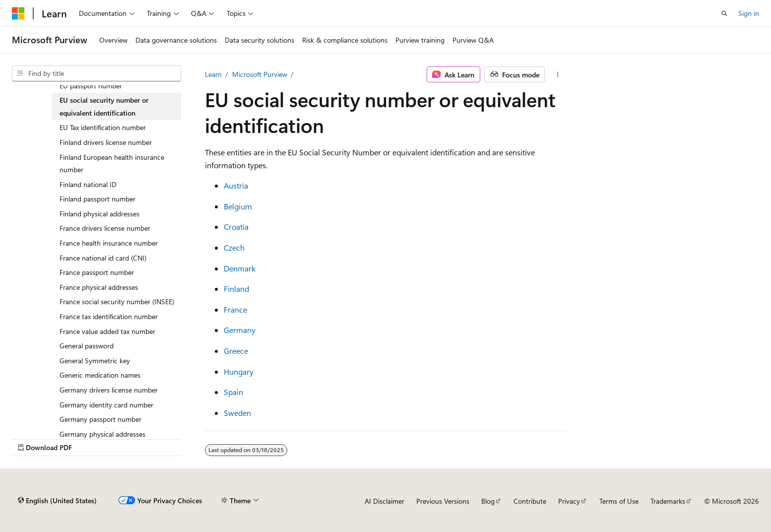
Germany (240, 330)
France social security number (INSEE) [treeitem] (117, 301)
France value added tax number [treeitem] (107, 331)
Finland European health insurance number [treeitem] (112, 164)
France (235, 309)
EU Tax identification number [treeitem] (103, 127)
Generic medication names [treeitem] (100, 375)
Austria (236, 185)
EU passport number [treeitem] (91, 86)
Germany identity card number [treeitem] (106, 405)
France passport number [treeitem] (97, 272)
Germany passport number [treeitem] (100, 419)
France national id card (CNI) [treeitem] (103, 258)
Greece (236, 351)
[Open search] (724, 13)
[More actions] (557, 74)
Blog (488, 501)
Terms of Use (619, 501)
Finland (236, 289)
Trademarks (668, 501)
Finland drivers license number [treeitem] (106, 142)
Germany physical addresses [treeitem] (102, 434)
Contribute (530, 501)
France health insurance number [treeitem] (109, 243)
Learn (213, 74)
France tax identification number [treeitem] (109, 316)
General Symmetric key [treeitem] (95, 361)
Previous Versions (443, 501)
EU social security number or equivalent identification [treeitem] (104, 106)
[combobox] (96, 73)
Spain (233, 392)
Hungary (239, 371)
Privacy (569, 501)
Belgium (238, 206)
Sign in (749, 13)
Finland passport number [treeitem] (97, 199)
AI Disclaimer (385, 501)
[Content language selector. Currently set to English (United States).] (57, 501)
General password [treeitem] (87, 346)
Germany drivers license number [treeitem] (109, 390)
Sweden (237, 413)
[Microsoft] (18, 13)
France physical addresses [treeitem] (99, 287)
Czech (234, 247)
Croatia (236, 227)
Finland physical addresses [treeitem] (99, 214)
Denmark (240, 268)
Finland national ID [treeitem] (88, 184)
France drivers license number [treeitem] (105, 228)
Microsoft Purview (260, 74)
